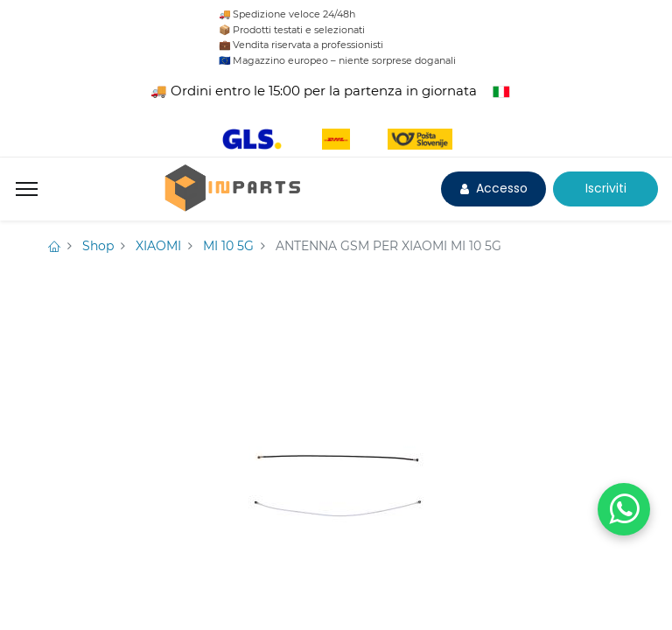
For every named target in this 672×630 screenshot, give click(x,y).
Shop (98, 246)
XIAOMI (158, 246)
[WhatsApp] (624, 509)
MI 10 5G (228, 246)
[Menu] (27, 189)
